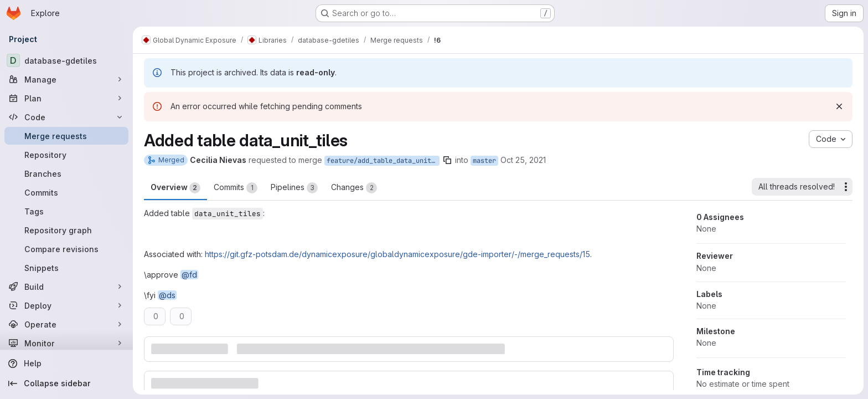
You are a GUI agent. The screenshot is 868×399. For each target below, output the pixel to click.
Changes (354, 188)
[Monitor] (66, 343)
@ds (167, 295)
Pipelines (294, 188)
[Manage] (66, 79)
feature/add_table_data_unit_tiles (383, 161)
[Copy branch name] (447, 160)
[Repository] (66, 155)
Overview (175, 188)
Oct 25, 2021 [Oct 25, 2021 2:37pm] (523, 160)
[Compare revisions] (66, 249)
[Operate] (66, 324)
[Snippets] (66, 268)
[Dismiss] (839, 106)
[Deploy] (66, 305)
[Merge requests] (66, 136)
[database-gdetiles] (66, 60)
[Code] (66, 117)
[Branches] (66, 173)
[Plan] (66, 98)
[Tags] (66, 211)
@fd (189, 275)
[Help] (66, 364)
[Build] (66, 287)
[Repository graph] (66, 230)
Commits (236, 188)
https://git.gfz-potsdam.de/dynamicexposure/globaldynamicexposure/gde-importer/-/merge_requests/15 (397, 254)
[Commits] (66, 192)
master (484, 161)
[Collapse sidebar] (66, 383)
